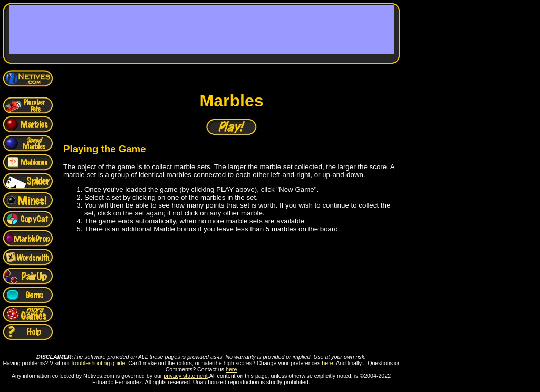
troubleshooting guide (99, 363)
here (327, 363)
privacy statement (186, 376)
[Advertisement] (201, 30)
